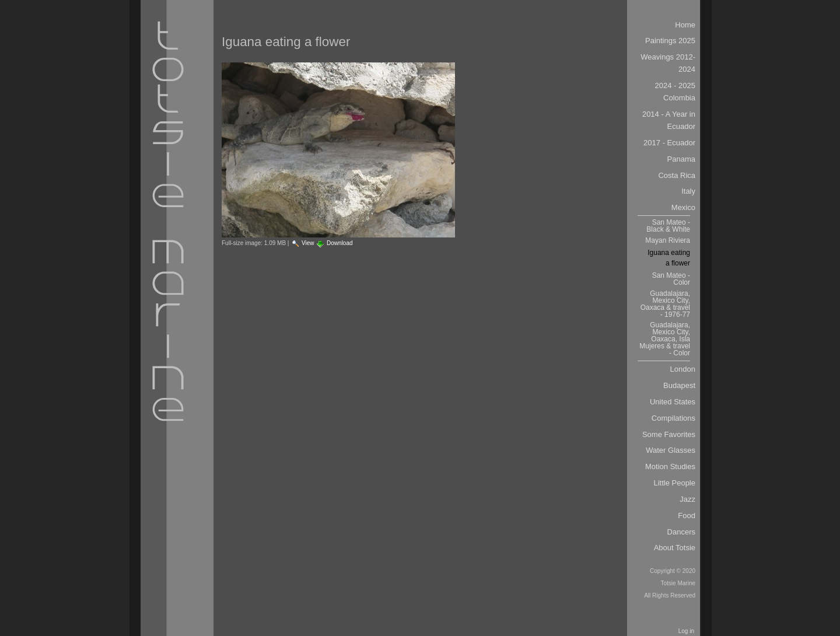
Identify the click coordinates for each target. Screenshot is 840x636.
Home (685, 25)
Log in (686, 631)
